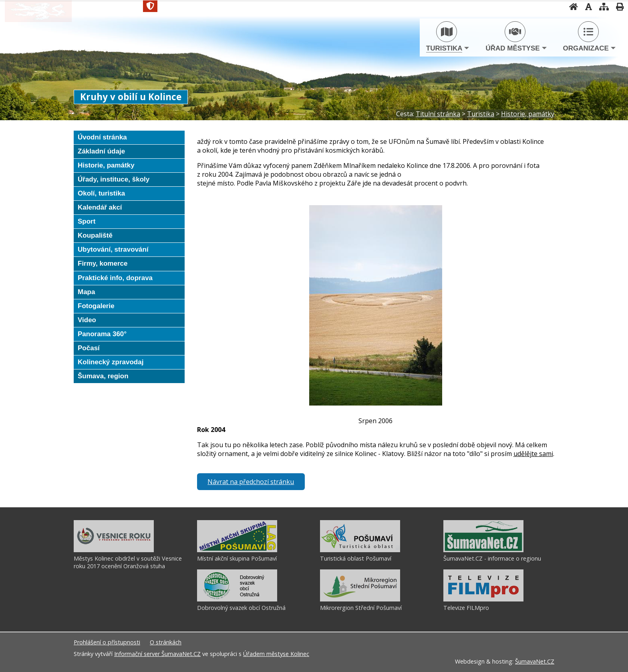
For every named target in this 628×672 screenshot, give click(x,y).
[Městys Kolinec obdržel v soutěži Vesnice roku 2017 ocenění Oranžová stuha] (114, 550)
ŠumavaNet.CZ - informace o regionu (492, 558)
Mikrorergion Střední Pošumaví (361, 608)
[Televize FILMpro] (483, 599)
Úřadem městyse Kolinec (276, 654)
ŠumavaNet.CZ (535, 661)
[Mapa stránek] (530, 7)
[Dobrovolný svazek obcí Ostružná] (237, 599)
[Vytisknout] (546, 7)
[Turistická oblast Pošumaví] (360, 550)
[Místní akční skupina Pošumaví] (237, 550)
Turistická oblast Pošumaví (356, 558)
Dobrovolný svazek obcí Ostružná (241, 608)
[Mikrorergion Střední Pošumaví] (360, 599)
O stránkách (166, 642)
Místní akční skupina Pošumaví (237, 558)
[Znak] (221, 6)
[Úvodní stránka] (500, 7)
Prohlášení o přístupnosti (107, 642)
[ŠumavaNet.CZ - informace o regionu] (483, 550)
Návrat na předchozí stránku (251, 482)
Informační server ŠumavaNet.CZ (157, 654)
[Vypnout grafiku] (515, 7)
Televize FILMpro (466, 608)
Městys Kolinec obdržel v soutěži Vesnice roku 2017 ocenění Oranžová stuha (128, 562)
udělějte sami (533, 454)
